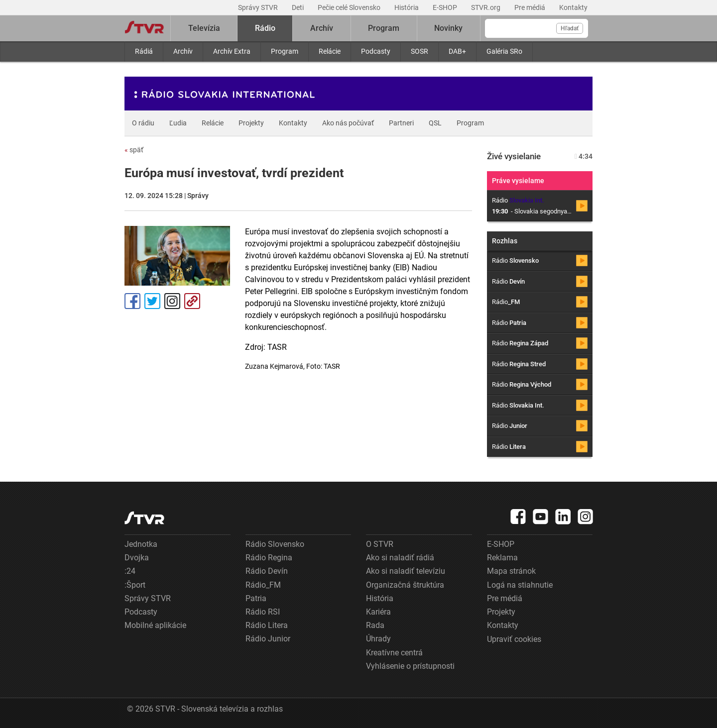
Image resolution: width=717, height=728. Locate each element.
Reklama (502, 558)
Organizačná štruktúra (405, 585)
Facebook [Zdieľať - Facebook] (132, 301)
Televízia (204, 28)
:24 (130, 571)
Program (285, 51)
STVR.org (486, 7)
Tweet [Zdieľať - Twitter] (152, 301)
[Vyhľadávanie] (537, 28)
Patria (256, 598)
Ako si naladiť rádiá (400, 558)
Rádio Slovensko (275, 544)
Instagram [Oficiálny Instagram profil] (172, 301)
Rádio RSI (263, 612)
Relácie (330, 51)
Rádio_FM (263, 585)
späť (134, 150)
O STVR (380, 544)
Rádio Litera (267, 625)
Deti (299, 7)
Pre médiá (531, 7)
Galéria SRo (504, 51)
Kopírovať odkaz (192, 301)
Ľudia (178, 123)
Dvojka (137, 558)
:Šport (135, 585)
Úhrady (378, 639)
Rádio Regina (269, 558)
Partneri (401, 123)
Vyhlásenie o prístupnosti (410, 666)
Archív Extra (232, 51)
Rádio (265, 28)
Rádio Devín (267, 571)
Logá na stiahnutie (520, 585)
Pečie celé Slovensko (350, 7)
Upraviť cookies (514, 639)
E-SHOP (446, 7)
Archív (183, 51)
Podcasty (376, 51)
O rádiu (143, 123)
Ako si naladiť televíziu (406, 571)
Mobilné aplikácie (155, 625)
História (407, 7)
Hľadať (570, 28)
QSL (435, 123)
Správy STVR (259, 7)
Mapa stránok (511, 571)
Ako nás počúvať (348, 123)
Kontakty (573, 7)
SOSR (419, 51)
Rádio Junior (268, 639)
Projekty (251, 123)
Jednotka (141, 544)
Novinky (448, 28)
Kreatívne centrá (394, 653)
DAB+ (457, 51)
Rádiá (144, 51)
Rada (375, 625)
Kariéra (378, 612)
